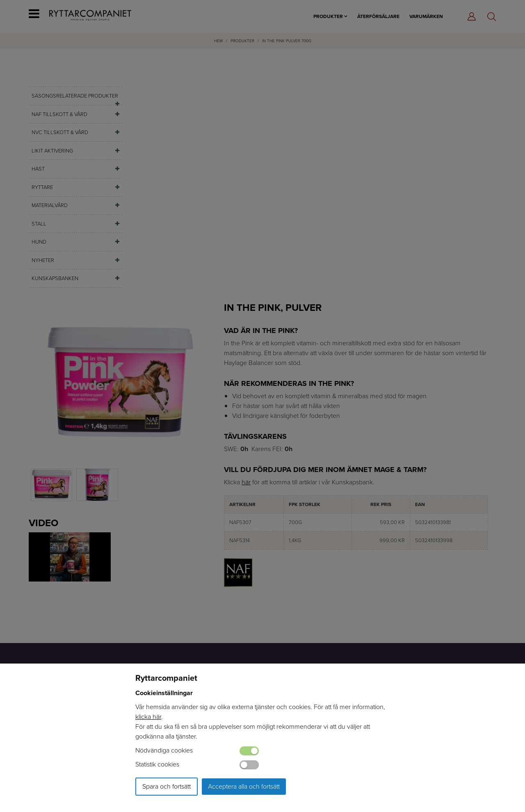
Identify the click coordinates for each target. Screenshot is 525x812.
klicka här (148, 717)
